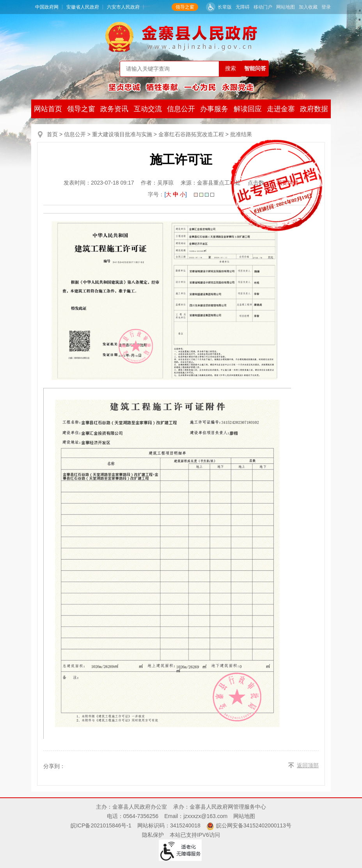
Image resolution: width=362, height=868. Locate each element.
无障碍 (243, 7)
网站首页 (48, 109)
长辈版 (225, 7)
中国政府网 (47, 7)
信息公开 (181, 109)
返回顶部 (308, 765)
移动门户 (263, 7)
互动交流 (148, 109)
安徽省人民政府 (83, 7)
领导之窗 (185, 7)
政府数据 (314, 109)
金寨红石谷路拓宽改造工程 (191, 134)
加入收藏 (308, 7)
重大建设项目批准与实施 (122, 134)
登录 (326, 7)
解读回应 (248, 109)
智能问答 (255, 68)
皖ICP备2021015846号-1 (101, 825)
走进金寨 (281, 109)
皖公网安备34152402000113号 (254, 825)
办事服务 (214, 109)
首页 (52, 134)
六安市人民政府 (123, 7)
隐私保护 (153, 835)
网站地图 (286, 7)
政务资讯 (114, 109)
